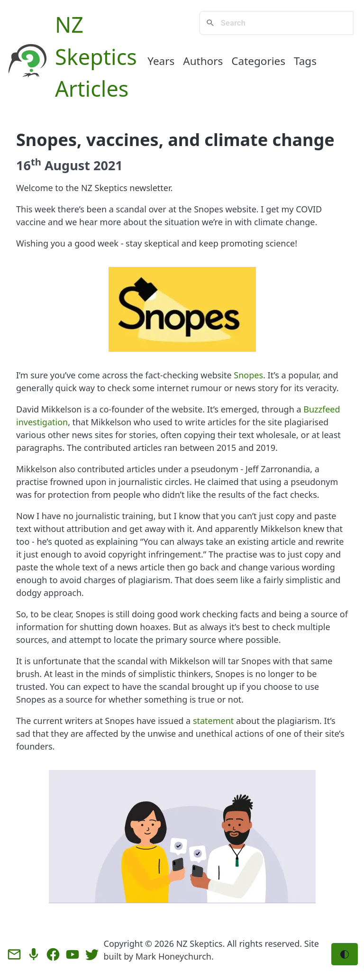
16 (29, 165)
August (67, 165)
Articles (92, 88)
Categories (258, 61)
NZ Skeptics (200, 943)
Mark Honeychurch (173, 956)
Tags (305, 61)
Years (161, 61)
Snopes (248, 375)
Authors (203, 61)
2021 (108, 165)
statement (213, 721)
